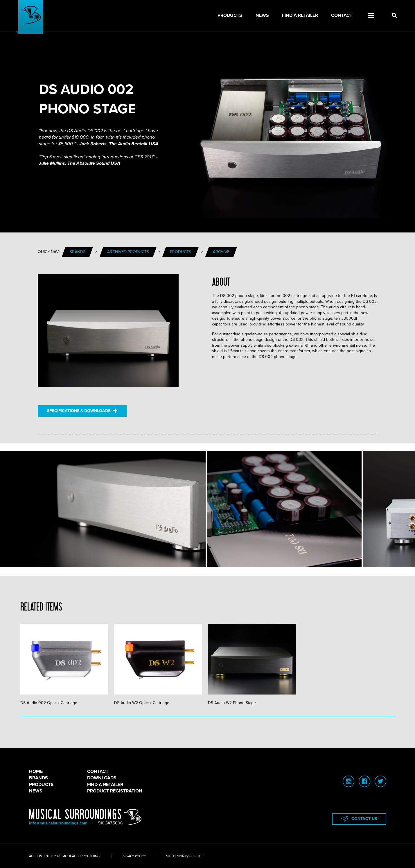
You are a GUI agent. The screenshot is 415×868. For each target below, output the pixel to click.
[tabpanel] (67, 665)
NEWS (36, 791)
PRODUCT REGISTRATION (115, 791)
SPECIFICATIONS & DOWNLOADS (82, 411)
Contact (342, 15)
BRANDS (38, 778)
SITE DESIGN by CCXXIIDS (185, 856)
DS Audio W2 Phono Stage (252, 665)
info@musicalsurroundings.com (58, 823)
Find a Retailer (300, 15)
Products (230, 15)
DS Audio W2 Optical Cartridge (158, 665)
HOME (36, 772)
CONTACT (98, 772)
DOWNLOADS (102, 778)
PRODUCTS (41, 785)
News (262, 15)
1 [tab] (207, 716)
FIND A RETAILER (105, 785)
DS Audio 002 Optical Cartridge (64, 665)
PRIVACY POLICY (134, 856)
